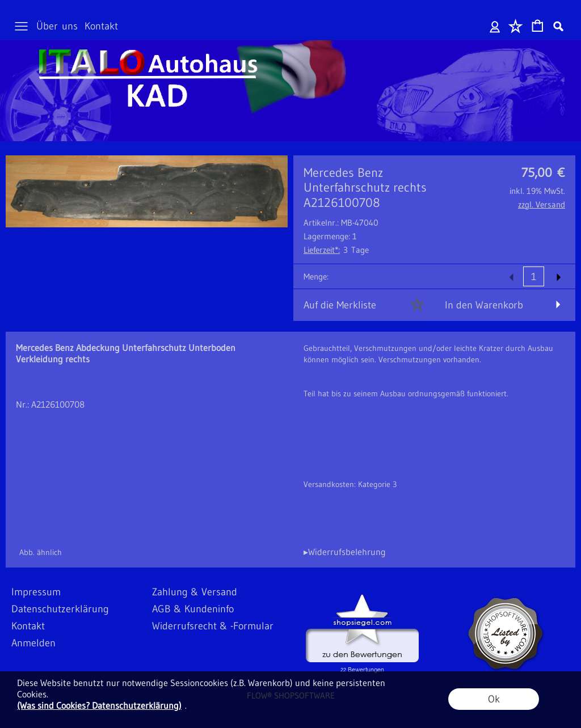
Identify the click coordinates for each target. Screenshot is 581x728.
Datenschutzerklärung (60, 609)
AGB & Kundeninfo (193, 609)
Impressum (36, 592)
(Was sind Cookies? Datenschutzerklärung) (99, 705)
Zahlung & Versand (195, 592)
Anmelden (495, 26)
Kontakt (101, 26)
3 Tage (336, 250)
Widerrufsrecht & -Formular (213, 626)
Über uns (57, 26)
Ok (494, 699)
